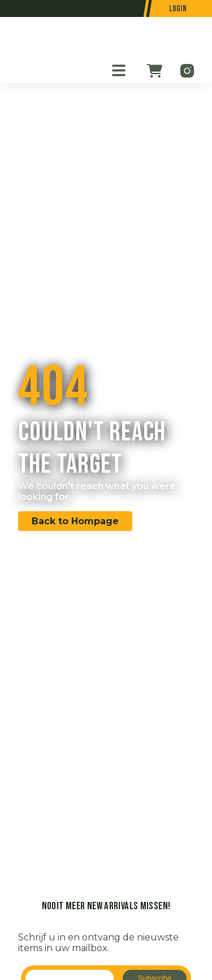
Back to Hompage (75, 521)
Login (178, 9)
